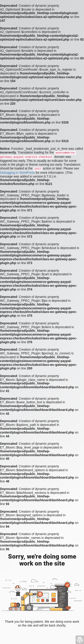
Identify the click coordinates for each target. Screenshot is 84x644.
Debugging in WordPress (17, 173)
